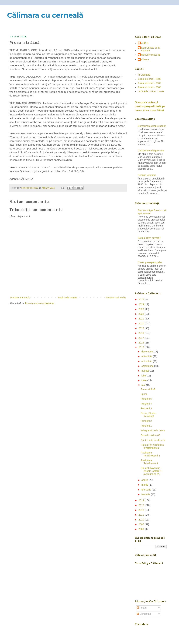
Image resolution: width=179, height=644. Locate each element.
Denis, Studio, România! (148, 415)
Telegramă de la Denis (153, 431)
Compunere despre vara (151, 151)
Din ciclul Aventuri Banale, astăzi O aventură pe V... (151, 471)
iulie (144, 376)
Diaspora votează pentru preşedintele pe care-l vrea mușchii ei (150, 106)
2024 (142, 304)
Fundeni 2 (146, 421)
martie (145, 485)
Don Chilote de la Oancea (151, 49)
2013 (142, 505)
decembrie (147, 352)
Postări (142, 608)
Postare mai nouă (20, 298)
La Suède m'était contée (151, 91)
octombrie (147, 361)
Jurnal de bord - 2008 (149, 87)
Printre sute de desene (153, 440)
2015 (142, 347)
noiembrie (147, 356)
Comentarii (144, 614)
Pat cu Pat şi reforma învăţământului (152, 446)
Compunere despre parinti (152, 126)
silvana (145, 59)
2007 (142, 524)
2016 (142, 343)
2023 (142, 309)
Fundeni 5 (146, 399)
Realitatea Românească (149, 462)
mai (144, 385)
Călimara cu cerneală (45, 15)
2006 (142, 529)
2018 (142, 333)
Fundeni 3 (146, 408)
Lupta (144, 394)
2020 (142, 323)
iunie (144, 380)
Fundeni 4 (146, 404)
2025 (142, 299)
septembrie (148, 366)
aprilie (145, 480)
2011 (142, 515)
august (145, 371)
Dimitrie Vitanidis (147, 175)
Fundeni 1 (146, 426)
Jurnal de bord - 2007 (149, 83)
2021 (142, 319)
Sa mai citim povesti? (149, 238)
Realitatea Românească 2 (150, 454)
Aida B (145, 43)
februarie (147, 490)
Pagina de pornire (68, 298)
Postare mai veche (116, 298)
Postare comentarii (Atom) (39, 303)
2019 (142, 328)
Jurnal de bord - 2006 (149, 79)
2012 (142, 510)
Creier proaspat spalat (150, 262)
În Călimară (144, 75)
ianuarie (146, 494)
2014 (142, 500)
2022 (142, 314)
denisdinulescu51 (151, 55)
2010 (142, 520)
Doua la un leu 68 (150, 435)
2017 (142, 338)
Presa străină (148, 389)
